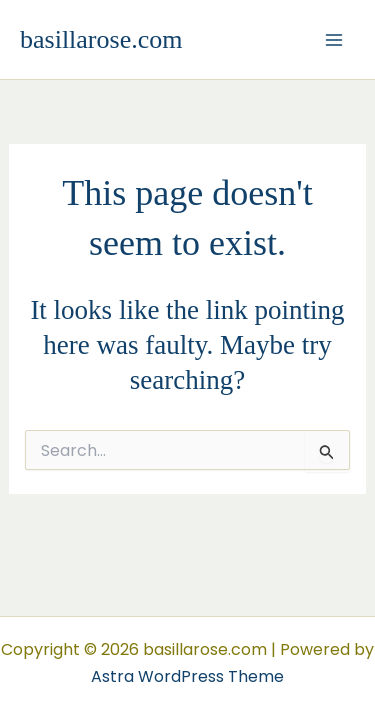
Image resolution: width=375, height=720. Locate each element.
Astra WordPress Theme (187, 676)
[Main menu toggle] (334, 39)
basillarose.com (101, 39)
